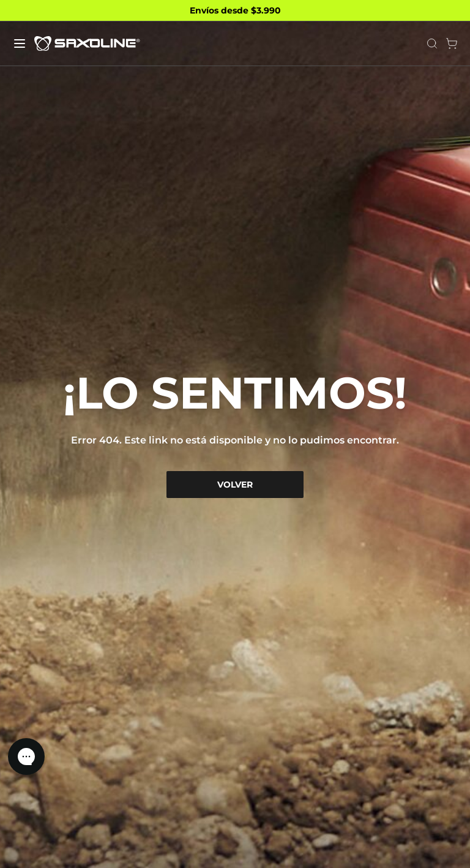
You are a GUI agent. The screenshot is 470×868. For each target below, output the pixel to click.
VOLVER (235, 485)
